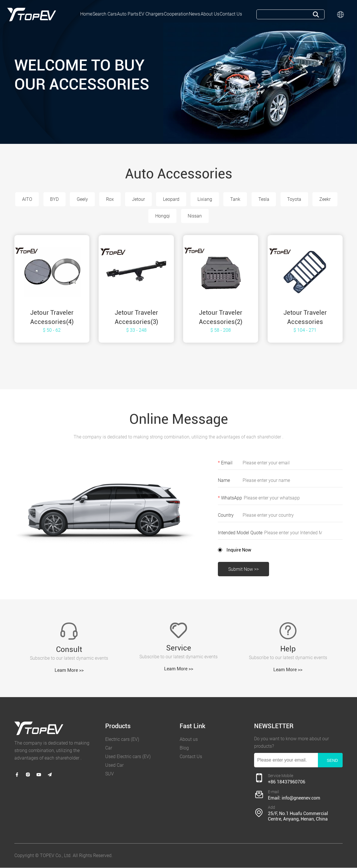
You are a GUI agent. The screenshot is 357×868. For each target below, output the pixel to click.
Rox (124, 199)
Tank (250, 199)
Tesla (279, 199)
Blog (184, 748)
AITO (41, 199)
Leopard (186, 199)
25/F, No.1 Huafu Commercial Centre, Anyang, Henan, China (298, 817)
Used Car (114, 765)
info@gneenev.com (301, 798)
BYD (68, 199)
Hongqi (177, 216)
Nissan (210, 216)
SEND (332, 761)
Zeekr (146, 216)
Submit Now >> (243, 570)
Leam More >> (69, 670)
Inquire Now (239, 550)
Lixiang (220, 199)
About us (189, 740)
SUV (110, 774)
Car (109, 748)
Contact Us (191, 757)
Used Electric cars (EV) (128, 757)
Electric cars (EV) (122, 740)
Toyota (310, 199)
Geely (96, 199)
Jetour (153, 199)
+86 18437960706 (287, 782)
